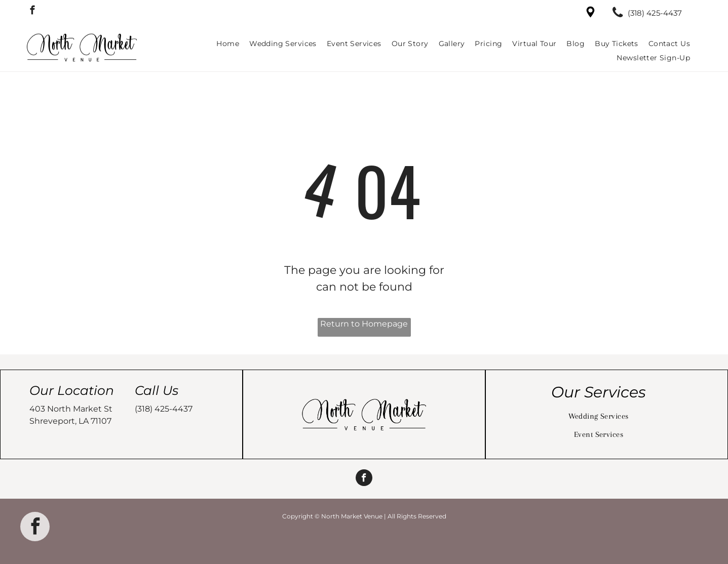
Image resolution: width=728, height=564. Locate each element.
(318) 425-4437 (164, 409)
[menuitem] (228, 44)
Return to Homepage (364, 324)
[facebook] (32, 12)
